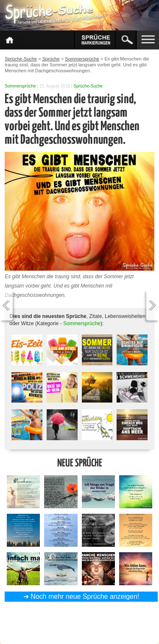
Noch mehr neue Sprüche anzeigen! (85, 596)
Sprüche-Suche (88, 86)
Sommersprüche (20, 86)
